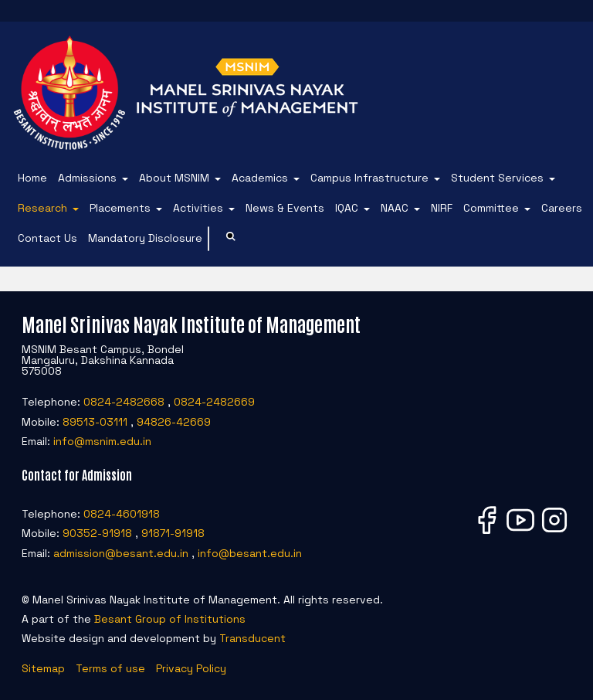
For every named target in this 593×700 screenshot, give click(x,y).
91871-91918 (173, 533)
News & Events (285, 208)
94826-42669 (174, 422)
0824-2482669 (214, 402)
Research (42, 208)
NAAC (395, 208)
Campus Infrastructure (369, 178)
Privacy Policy (191, 668)
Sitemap (43, 668)
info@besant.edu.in (250, 553)
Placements (120, 208)
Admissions (87, 178)
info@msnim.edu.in (102, 441)
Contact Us (47, 238)
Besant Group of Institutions (170, 619)
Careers (562, 208)
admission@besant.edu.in (121, 553)
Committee (491, 208)
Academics (260, 178)
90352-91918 (97, 533)
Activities (198, 208)
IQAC (347, 208)
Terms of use (110, 668)
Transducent (252, 638)
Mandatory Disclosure (145, 238)
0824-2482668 (124, 402)
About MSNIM (174, 178)
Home (32, 178)
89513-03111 (95, 422)
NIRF (442, 208)
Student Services (497, 178)
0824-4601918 (122, 514)
